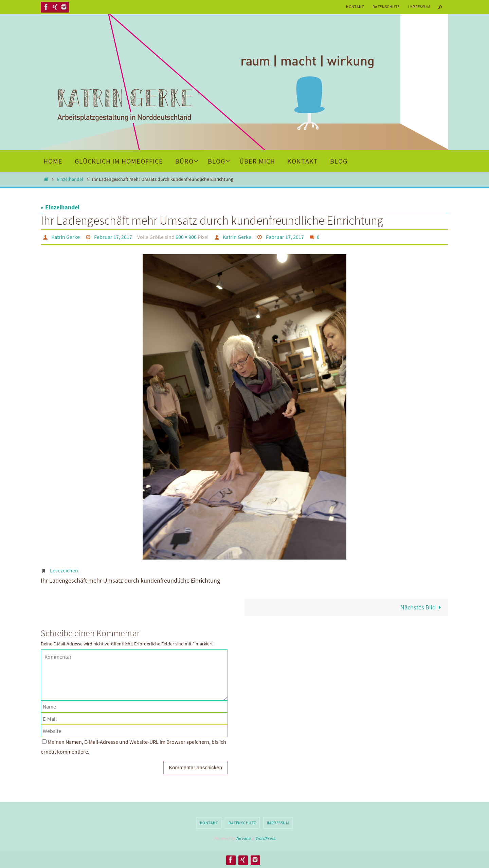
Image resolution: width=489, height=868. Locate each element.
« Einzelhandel (60, 207)
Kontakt (355, 7)
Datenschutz (386, 7)
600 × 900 (186, 237)
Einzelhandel (70, 179)
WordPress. (266, 838)
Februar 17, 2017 (113, 237)
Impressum (419, 7)
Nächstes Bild (422, 607)
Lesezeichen (64, 570)
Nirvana (243, 838)
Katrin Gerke (66, 237)
